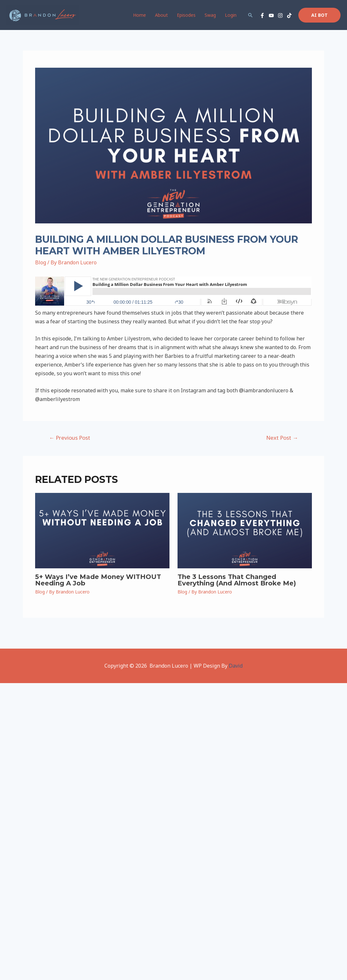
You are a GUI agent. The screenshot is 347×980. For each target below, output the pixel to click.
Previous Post (70, 438)
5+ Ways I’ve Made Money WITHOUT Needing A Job (98, 580)
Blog (41, 262)
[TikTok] (289, 15)
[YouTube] (271, 15)
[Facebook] (262, 15)
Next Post (282, 438)
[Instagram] (280, 15)
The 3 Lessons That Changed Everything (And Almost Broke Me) (237, 580)
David (236, 666)
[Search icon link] (250, 15)
